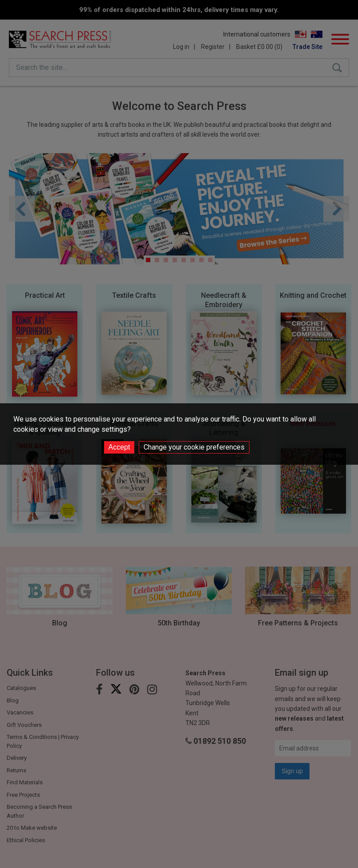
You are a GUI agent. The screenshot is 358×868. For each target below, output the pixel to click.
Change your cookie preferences (194, 447)
